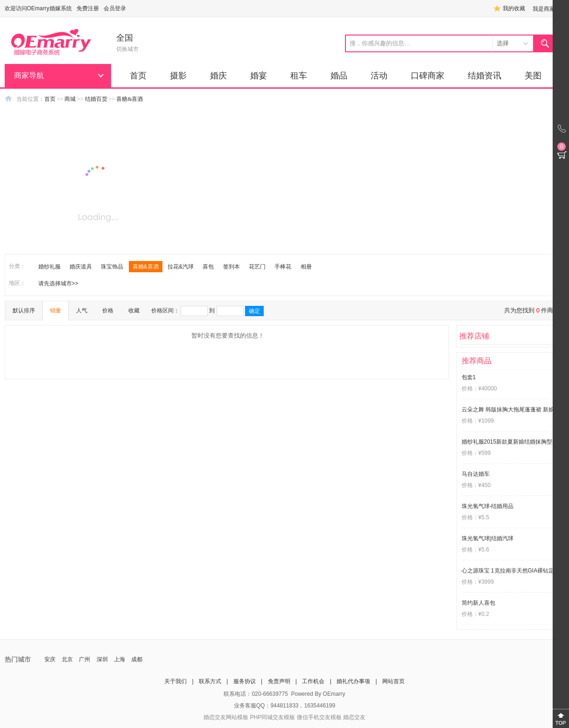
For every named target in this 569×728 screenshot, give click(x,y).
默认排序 (24, 311)
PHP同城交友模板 (272, 717)
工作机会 (313, 681)
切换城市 (127, 49)
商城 (70, 99)
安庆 (50, 659)
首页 (138, 76)
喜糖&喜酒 (130, 99)
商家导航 (29, 75)
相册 (306, 267)
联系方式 (210, 681)
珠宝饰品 (112, 267)
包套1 (469, 377)
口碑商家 (428, 76)
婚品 (339, 76)
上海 (119, 659)
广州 (84, 659)
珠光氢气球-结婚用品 (488, 506)
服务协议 (245, 681)
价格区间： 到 (207, 311)
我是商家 (544, 9)
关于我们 (176, 681)
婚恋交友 (354, 717)
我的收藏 (514, 8)
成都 (137, 659)
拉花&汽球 (181, 267)
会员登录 (115, 8)
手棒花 (283, 267)
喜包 (208, 267)
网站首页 (393, 681)
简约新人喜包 (478, 603)
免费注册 (88, 8)
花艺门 (257, 267)
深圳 (102, 659)
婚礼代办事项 (353, 681)
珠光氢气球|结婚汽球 (488, 538)
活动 (379, 76)
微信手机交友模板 (319, 717)
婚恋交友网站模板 (226, 717)
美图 (533, 76)
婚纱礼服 (49, 267)
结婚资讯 (485, 76)
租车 (299, 76)
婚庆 (218, 76)
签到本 (232, 267)
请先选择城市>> (58, 283)
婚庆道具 (81, 267)
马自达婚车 (476, 474)
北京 (67, 659)
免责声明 (279, 681)
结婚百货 (96, 99)
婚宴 (259, 76)
